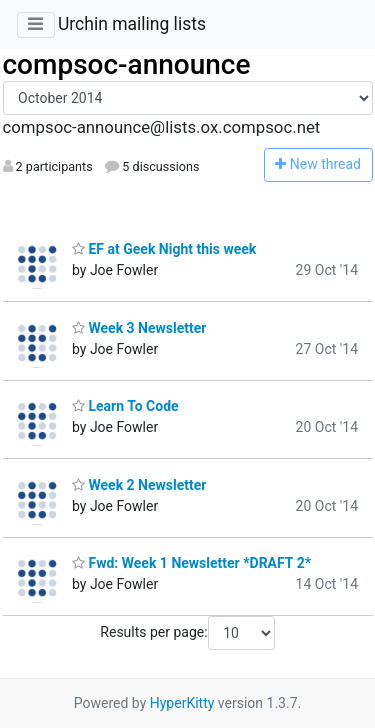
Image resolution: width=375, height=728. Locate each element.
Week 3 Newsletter (139, 328)
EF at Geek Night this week (164, 249)
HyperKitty (182, 703)
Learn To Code (125, 406)
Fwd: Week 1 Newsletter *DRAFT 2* (191, 563)
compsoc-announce (127, 64)
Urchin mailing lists (132, 24)
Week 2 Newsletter (139, 485)
